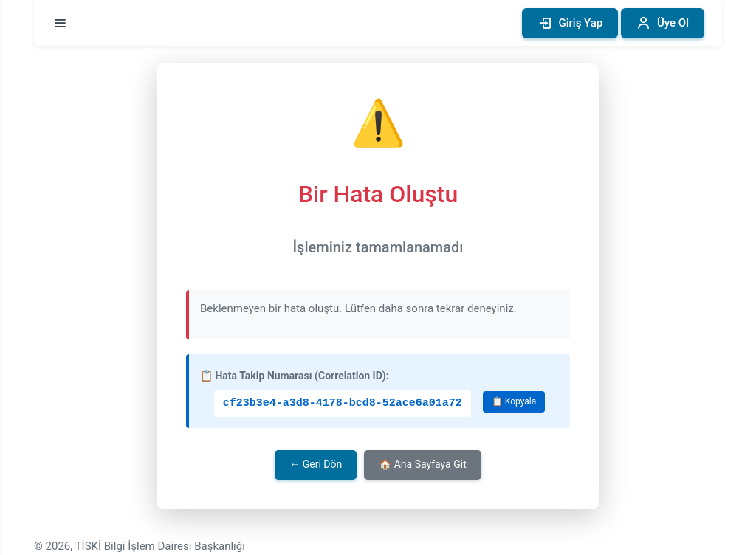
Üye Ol (663, 23)
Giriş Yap (570, 23)
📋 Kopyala (514, 401)
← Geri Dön (316, 464)
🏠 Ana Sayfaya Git (422, 464)
